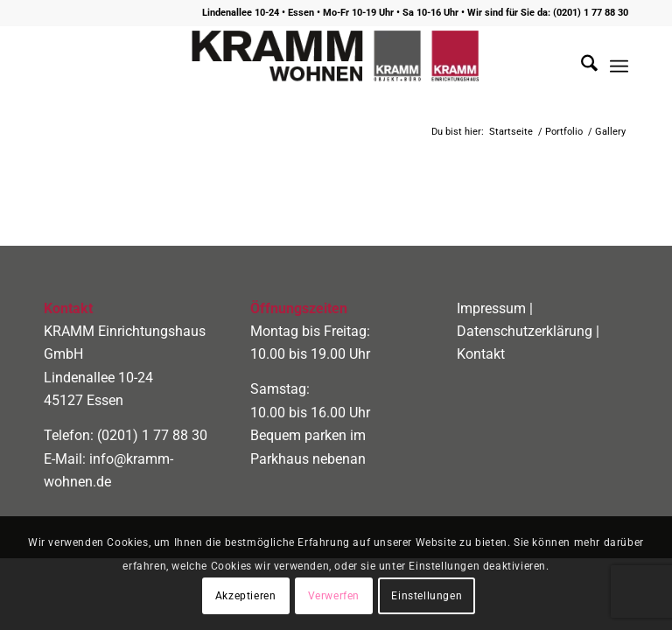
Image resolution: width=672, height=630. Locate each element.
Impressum (491, 308)
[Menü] (619, 66)
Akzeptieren (246, 596)
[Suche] (581, 66)
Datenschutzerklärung (525, 331)
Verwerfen (334, 596)
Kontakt (481, 354)
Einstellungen (427, 596)
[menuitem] (581, 66)
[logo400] (336, 66)
